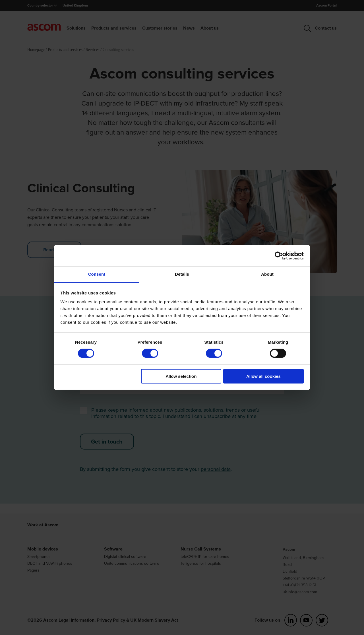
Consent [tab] (97, 274)
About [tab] (267, 274)
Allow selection (181, 376)
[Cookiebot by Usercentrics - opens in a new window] (279, 255)
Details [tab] (182, 274)
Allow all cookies (263, 376)
